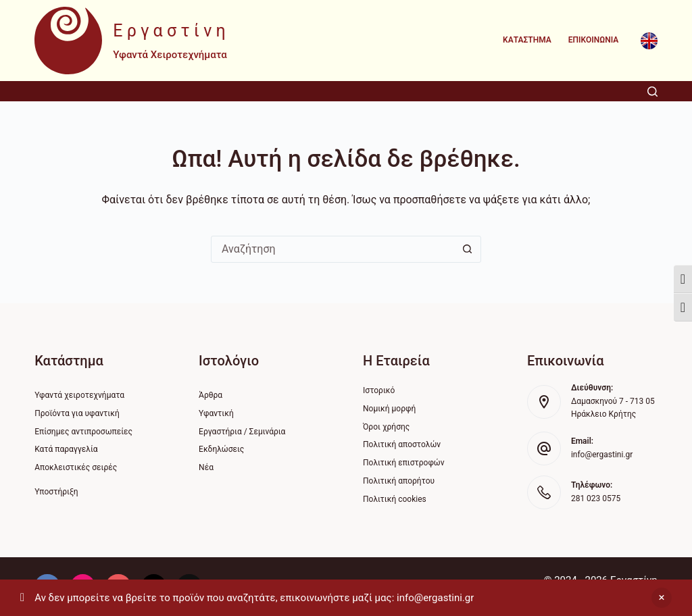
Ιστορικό (379, 390)
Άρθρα (211, 395)
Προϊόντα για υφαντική (77, 413)
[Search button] (467, 249)
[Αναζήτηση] (652, 92)
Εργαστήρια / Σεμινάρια (242, 432)
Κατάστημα (527, 40)
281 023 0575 (596, 498)
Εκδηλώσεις (221, 449)
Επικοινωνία (593, 40)
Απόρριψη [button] (662, 598)
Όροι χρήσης (386, 427)
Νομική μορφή (389, 409)
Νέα (206, 467)
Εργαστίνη (171, 31)
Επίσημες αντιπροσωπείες (83, 432)
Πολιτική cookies (395, 499)
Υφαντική (216, 413)
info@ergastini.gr (602, 455)
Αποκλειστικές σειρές (76, 467)
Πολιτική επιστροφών (404, 463)
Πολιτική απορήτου (399, 481)
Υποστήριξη (56, 492)
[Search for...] (332, 249)
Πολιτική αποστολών (402, 444)
